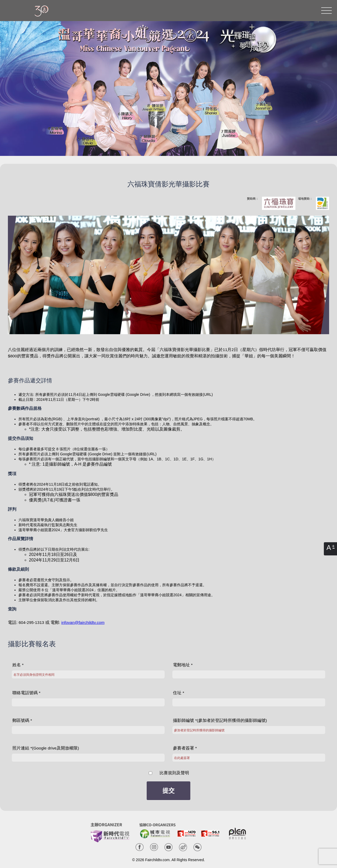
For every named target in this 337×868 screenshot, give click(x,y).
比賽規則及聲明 (174, 773)
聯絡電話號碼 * (26, 693)
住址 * (179, 693)
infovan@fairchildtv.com (83, 622)
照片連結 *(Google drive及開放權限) (46, 748)
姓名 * (18, 665)
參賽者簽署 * (185, 748)
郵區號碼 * (22, 720)
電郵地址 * (183, 665)
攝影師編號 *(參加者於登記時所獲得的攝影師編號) (220, 720)
